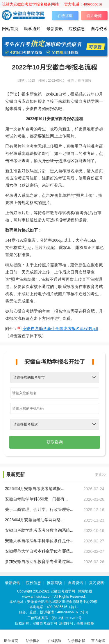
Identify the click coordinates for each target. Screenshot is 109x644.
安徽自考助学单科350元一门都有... (36, 499)
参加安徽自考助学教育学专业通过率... (39, 562)
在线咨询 (65, 16)
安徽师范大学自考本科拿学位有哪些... (39, 551)
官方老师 (94, 16)
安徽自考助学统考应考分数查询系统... (39, 530)
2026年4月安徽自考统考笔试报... (35, 489)
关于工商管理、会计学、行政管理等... (39, 509)
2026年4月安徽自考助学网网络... (35, 520)
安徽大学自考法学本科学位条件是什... (39, 541)
